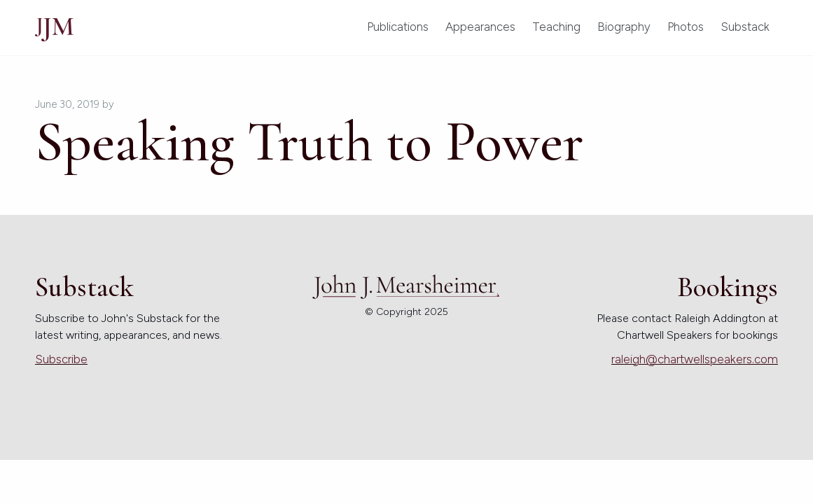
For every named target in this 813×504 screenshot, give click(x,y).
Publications (398, 27)
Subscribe (61, 359)
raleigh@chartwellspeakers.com (695, 359)
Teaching (556, 27)
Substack (745, 27)
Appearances (480, 27)
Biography (624, 27)
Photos (686, 27)
